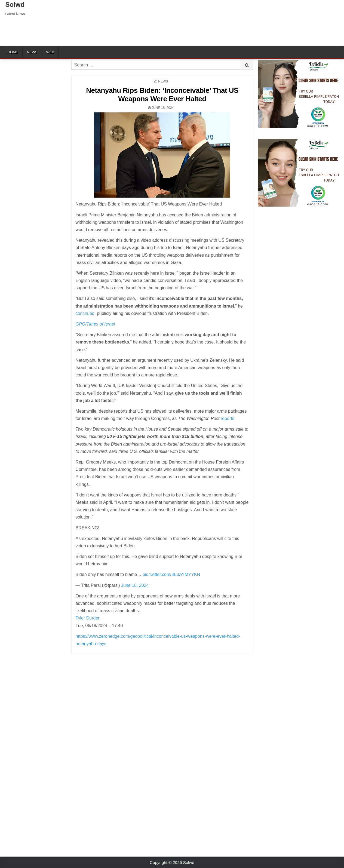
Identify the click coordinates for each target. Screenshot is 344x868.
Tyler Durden (88, 618)
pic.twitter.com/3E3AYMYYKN (171, 574)
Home (13, 52)
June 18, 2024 (135, 585)
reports (228, 418)
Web (50, 52)
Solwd (15, 4)
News (32, 52)
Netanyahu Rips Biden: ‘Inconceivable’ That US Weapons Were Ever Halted (162, 95)
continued (85, 313)
